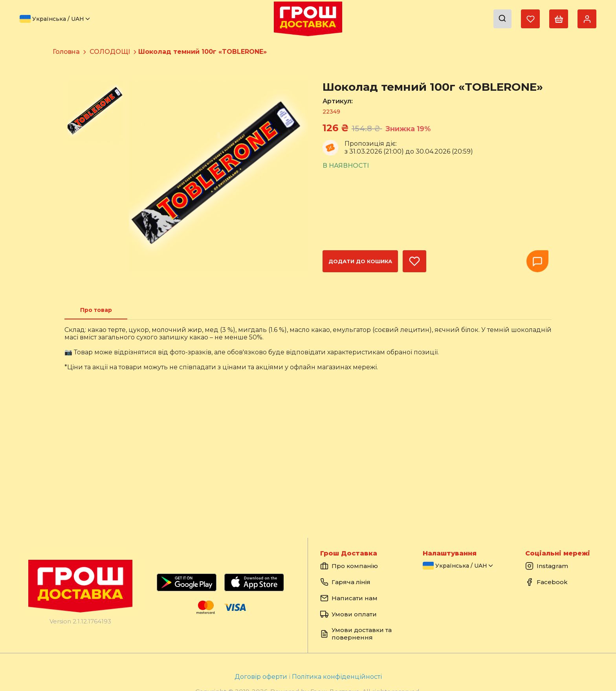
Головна (66, 52)
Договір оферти (262, 677)
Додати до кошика (360, 261)
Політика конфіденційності (337, 677)
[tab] (96, 310)
